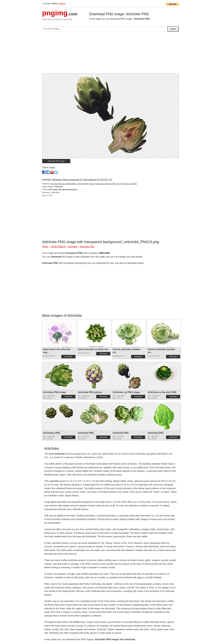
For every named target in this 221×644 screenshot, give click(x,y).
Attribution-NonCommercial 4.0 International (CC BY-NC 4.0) (82, 180)
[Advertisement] (111, 54)
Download (68, 357)
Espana (62, 3)
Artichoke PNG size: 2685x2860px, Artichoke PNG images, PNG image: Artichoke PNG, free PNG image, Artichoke (94, 184)
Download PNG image (56, 161)
